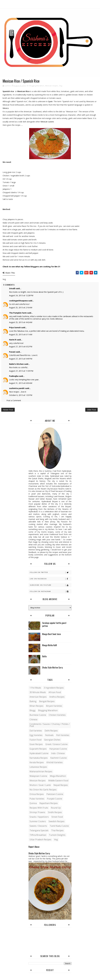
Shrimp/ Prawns (37, 812)
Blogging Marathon (37, 86)
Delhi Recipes (51, 731)
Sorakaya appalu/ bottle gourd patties (54, 624)
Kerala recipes (37, 762)
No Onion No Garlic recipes (43, 790)
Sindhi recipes (55, 812)
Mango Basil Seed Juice (51, 634)
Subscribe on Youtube (51, 585)
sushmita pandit (17, 388)
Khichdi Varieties (55, 762)
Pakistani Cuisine (55, 794)
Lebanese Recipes (38, 767)
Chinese (33, 719)
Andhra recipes (57, 697)
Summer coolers (38, 821)
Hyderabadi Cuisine (39, 753)
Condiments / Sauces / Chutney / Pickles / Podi (50, 725)
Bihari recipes (36, 706)
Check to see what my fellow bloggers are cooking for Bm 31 (31, 267)
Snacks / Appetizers (39, 817)
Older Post (91, 410)
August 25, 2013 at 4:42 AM (21, 322)
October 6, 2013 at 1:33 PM (21, 395)
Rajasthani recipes (49, 803)
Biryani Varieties (54, 706)
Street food (57, 817)
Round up (56, 808)
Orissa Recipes (37, 794)
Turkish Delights (57, 835)
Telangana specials (39, 830)
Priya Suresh (15, 327)
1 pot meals (35, 688)
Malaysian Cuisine (38, 776)
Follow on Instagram (51, 591)
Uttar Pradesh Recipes (40, 840)
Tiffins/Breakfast (38, 835)
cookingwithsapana (18, 301)
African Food (55, 692)
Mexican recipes (52, 86)
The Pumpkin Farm (18, 313)
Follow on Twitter (51, 572)
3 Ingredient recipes (54, 688)
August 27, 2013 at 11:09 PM (21, 371)
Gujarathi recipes (38, 749)
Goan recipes (36, 744)
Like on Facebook (51, 579)
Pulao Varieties (37, 799)
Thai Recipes (57, 830)
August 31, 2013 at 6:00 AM (21, 383)
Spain (50, 101)
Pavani (12, 352)
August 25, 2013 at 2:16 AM (21, 308)
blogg (32, 710)
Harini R (13, 340)
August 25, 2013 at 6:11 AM (21, 334)
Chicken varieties (57, 715)
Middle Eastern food (58, 781)
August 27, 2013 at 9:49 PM (21, 359)
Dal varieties (36, 731)
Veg (61, 86)
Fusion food (35, 740)
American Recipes (38, 697)
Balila (44, 656)
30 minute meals (38, 692)
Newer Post (8, 410)
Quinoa (33, 803)
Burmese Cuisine (38, 715)
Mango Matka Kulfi (50, 645)
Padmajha (14, 376)
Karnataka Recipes (39, 758)
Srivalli (12, 288)
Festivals (49, 735)
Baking (33, 701)
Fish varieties (63, 735)
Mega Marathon (58, 776)
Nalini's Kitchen (16, 364)
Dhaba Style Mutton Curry (52, 668)
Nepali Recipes (61, 785)
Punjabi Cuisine (55, 799)
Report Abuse (34, 847)
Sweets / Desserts (38, 826)
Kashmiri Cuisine (59, 758)
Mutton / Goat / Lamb (40, 785)
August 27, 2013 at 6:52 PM (21, 347)
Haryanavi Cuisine (58, 749)
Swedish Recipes (57, 821)
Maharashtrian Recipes (41, 771)
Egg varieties (36, 735)
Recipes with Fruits (39, 808)
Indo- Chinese (58, 753)
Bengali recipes (47, 701)
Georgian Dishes (52, 740)
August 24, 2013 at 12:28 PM (21, 295)
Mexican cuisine (47, 122)
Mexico (6, 108)
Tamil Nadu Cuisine (59, 826)
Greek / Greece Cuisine (57, 744)
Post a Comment (14, 400)
